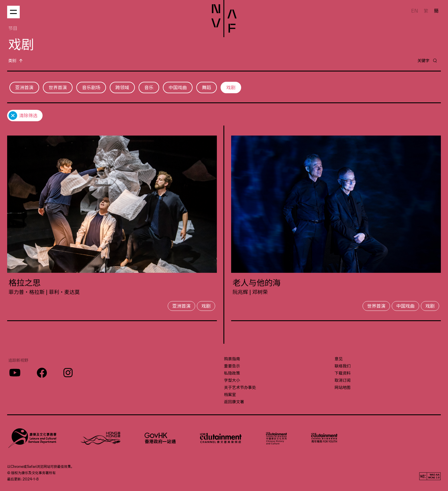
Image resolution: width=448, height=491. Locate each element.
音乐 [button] (149, 88)
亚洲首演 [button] (24, 88)
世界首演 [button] (58, 88)
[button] (15, 60)
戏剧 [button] (231, 88)
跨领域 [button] (122, 88)
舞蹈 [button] (207, 88)
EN (415, 11)
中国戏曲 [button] (178, 88)
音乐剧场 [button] (91, 88)
